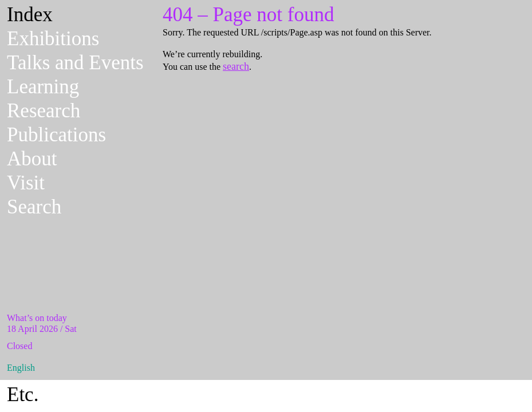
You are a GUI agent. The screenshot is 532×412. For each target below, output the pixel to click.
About (32, 159)
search (236, 66)
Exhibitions (53, 39)
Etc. (23, 395)
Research (44, 111)
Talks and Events (75, 63)
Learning (43, 87)
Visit (26, 183)
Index (30, 15)
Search (34, 207)
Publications (56, 135)
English (21, 368)
